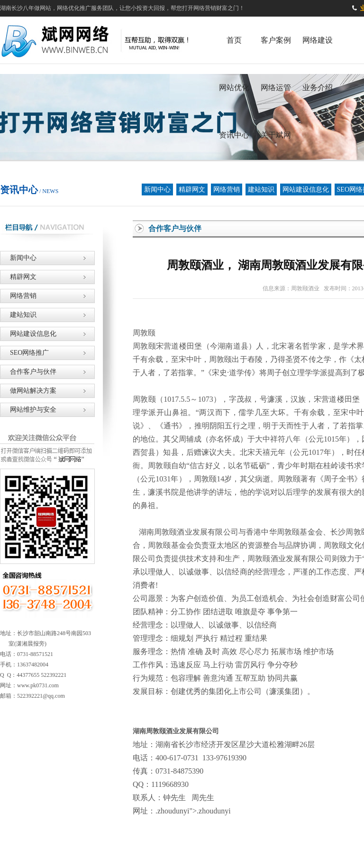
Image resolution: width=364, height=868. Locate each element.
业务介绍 (318, 88)
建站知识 (261, 189)
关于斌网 (276, 135)
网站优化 (234, 88)
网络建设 (318, 40)
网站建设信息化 (306, 189)
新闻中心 (157, 189)
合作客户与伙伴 (28, 372)
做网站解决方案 (28, 391)
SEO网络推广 (24, 353)
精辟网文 (192, 189)
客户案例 (276, 40)
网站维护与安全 (28, 410)
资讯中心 (234, 135)
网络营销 (227, 189)
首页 (234, 40)
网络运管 (276, 88)
